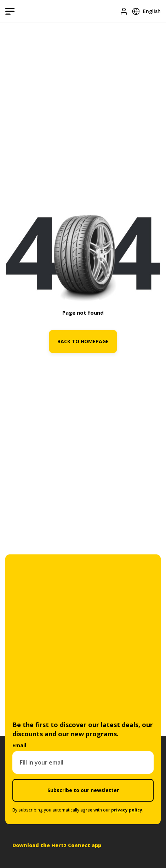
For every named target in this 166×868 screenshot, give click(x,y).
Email (19, 745)
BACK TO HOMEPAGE (83, 341)
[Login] (124, 11)
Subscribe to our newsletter (83, 790)
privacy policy (127, 810)
